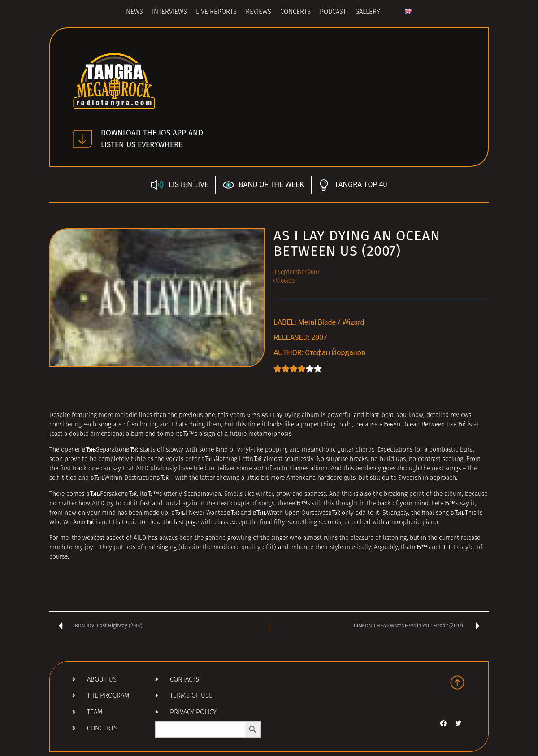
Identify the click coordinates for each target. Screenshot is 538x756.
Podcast (333, 12)
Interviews (169, 12)
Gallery (368, 12)
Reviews (258, 12)
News (134, 12)
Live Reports (216, 12)
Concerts (295, 12)
